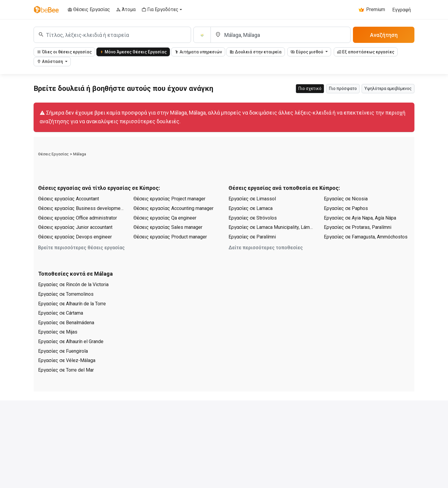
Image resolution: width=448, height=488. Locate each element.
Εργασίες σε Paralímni (252, 237)
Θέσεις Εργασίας (53, 154)
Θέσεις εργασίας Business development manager (81, 208)
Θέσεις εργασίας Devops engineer (75, 237)
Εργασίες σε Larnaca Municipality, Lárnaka (272, 227)
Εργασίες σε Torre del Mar (66, 370)
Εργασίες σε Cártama (61, 313)
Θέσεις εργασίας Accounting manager (173, 208)
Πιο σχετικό (310, 88)
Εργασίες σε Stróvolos (253, 218)
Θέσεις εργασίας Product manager (170, 237)
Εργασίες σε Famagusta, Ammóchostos (366, 237)
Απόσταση (50, 61)
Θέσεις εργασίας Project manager (169, 199)
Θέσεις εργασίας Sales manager (168, 227)
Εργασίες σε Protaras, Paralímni (358, 227)
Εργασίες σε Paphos (346, 208)
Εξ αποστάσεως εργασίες (366, 52)
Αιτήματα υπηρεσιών (198, 52)
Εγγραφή (402, 10)
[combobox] (112, 35)
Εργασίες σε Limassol (252, 199)
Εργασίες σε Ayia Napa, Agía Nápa (360, 218)
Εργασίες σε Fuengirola (63, 351)
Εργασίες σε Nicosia (346, 199)
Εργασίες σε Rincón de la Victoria (73, 284)
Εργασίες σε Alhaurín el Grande (71, 341)
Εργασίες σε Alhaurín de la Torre (72, 304)
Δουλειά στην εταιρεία (256, 52)
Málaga (80, 154)
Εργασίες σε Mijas (58, 332)
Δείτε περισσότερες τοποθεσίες (266, 248)
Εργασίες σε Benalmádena (66, 323)
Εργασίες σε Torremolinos (66, 294)
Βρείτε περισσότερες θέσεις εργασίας (81, 248)
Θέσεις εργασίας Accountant (69, 199)
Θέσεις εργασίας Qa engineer (165, 218)
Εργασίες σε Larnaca (251, 208)
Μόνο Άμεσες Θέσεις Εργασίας (133, 52)
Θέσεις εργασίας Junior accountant (75, 227)
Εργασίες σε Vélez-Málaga (67, 360)
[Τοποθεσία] (281, 35)
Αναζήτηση (384, 35)
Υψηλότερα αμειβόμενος (388, 88)
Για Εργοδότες (160, 9)
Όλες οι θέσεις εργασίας (64, 52)
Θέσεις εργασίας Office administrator (78, 218)
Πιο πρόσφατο (343, 88)
